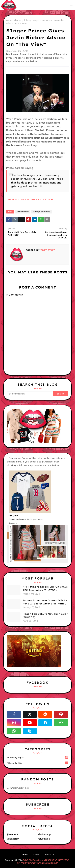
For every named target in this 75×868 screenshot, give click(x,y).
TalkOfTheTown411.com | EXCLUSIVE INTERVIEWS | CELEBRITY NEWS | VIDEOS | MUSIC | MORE (44, 862)
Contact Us (49, 855)
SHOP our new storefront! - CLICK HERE (31, 200)
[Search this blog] (30, 394)
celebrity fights (38, 757)
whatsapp (45, 834)
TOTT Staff (47, 250)
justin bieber (23, 212)
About (36, 855)
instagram (14, 839)
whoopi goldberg (22, 20)
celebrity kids (38, 763)
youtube (45, 839)
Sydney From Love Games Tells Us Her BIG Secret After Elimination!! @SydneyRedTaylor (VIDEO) (45, 602)
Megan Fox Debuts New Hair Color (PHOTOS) (45, 616)
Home (9, 20)
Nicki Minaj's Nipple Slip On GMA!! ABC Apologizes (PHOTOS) (45, 588)
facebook (13, 834)
